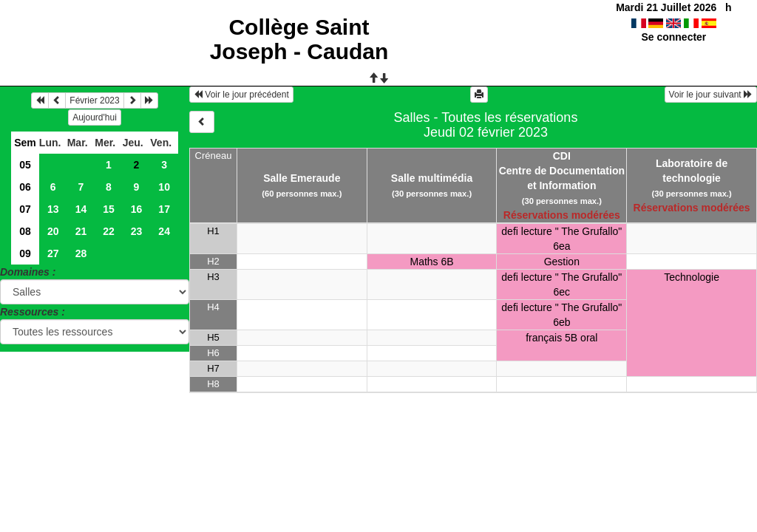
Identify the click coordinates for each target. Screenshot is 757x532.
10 (164, 187)
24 (164, 231)
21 (81, 231)
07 (25, 209)
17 (164, 209)
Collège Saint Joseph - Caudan (299, 39)
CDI (562, 156)
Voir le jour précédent (241, 95)
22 (109, 231)
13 (53, 209)
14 (81, 209)
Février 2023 (94, 100)
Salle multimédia (432, 178)
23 (137, 231)
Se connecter (673, 37)
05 (25, 165)
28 (81, 253)
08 (25, 231)
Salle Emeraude (302, 178)
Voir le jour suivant (711, 95)
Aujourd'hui (95, 117)
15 (109, 209)
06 (25, 187)
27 (53, 253)
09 (25, 253)
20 (53, 231)
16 (137, 209)
